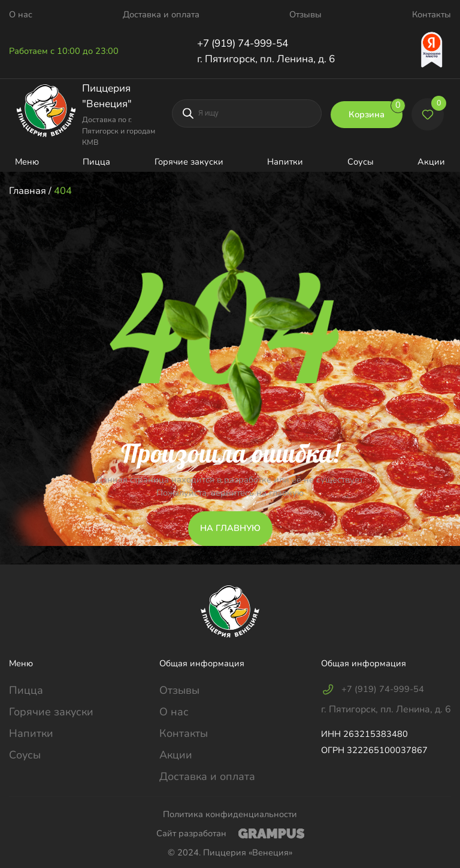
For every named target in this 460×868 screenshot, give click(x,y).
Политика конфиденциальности (230, 814)
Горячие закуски (189, 162)
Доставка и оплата (161, 14)
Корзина (376, 111)
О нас (21, 14)
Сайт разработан (230, 833)
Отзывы (305, 14)
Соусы (361, 162)
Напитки (285, 162)
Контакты (432, 14)
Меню (27, 162)
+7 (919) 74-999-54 (243, 43)
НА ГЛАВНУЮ (230, 528)
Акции (431, 162)
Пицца (96, 162)
